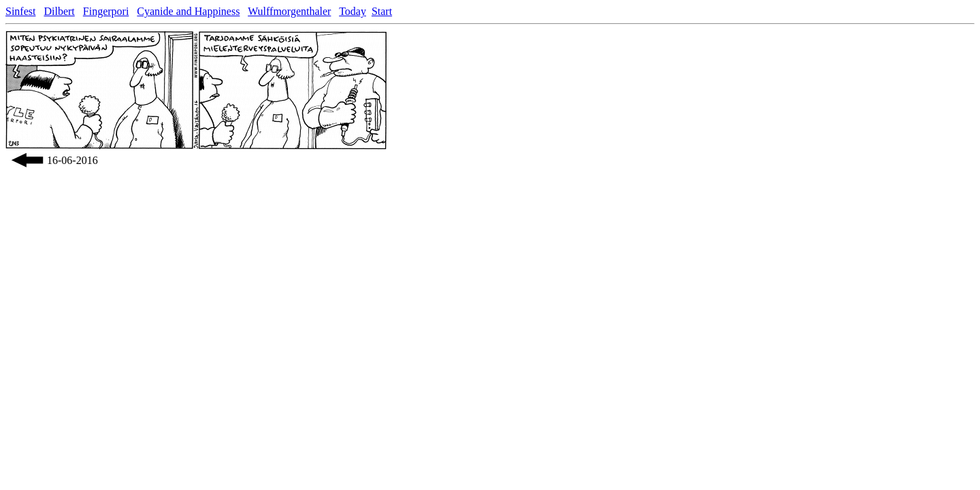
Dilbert (59, 11)
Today (353, 11)
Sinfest (20, 11)
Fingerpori (106, 11)
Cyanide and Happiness (188, 11)
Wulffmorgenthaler (289, 11)
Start (382, 11)
